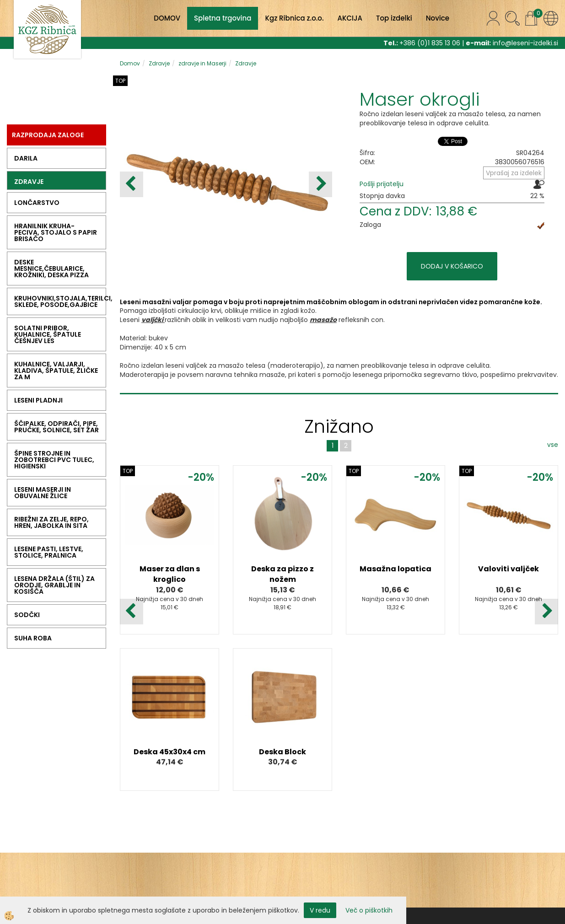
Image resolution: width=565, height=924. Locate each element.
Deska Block (282, 752)
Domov (130, 63)
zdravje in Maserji (202, 63)
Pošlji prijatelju (382, 184)
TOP (120, 81)
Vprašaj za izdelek (514, 173)
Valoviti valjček (508, 569)
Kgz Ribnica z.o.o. (294, 18)
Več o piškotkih (369, 910)
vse (553, 445)
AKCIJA (350, 18)
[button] (320, 184)
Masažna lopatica (395, 569)
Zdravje (159, 63)
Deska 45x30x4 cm (169, 752)
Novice (438, 18)
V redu (320, 910)
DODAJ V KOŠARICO (452, 266)
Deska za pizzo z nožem (282, 574)
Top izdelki (394, 18)
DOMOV (167, 18)
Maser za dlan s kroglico (170, 574)
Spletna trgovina (223, 18)
